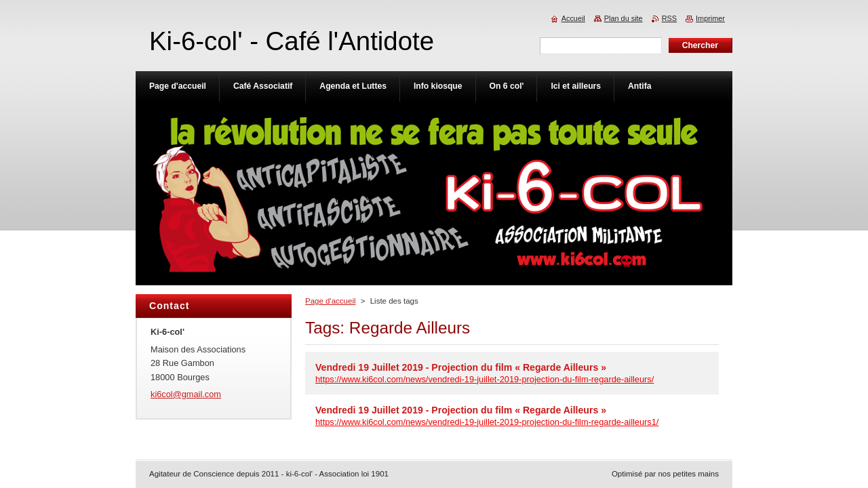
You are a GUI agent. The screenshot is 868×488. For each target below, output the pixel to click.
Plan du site (624, 18)
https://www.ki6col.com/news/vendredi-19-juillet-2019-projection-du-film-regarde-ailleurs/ (485, 379)
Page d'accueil (331, 301)
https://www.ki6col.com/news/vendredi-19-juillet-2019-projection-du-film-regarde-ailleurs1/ (487, 422)
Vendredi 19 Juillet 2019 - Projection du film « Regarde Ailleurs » (461, 367)
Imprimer (710, 18)
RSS (669, 18)
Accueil (573, 18)
